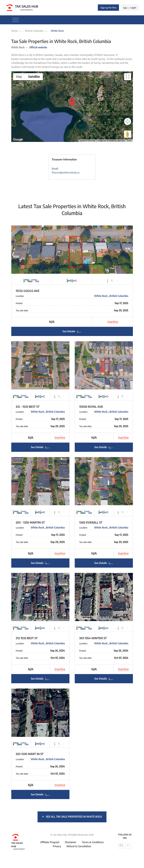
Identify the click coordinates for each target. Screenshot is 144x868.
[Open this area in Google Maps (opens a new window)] (18, 140)
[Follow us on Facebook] (121, 846)
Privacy (57, 846)
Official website (38, 47)
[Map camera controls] (128, 121)
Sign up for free (108, 8)
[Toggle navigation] (16, 20)
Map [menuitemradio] (19, 77)
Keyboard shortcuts (87, 141)
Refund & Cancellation (79, 846)
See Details (72, 331)
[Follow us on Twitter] (129, 846)
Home (15, 31)
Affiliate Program (50, 842)
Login (130, 8)
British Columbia (34, 31)
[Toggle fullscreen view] (128, 77)
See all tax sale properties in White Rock (72, 816)
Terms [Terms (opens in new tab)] (129, 141)
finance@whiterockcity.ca (65, 172)
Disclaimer (71, 842)
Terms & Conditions (93, 842)
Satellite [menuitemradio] (34, 77)
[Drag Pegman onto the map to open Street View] (128, 134)
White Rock (101, 296)
